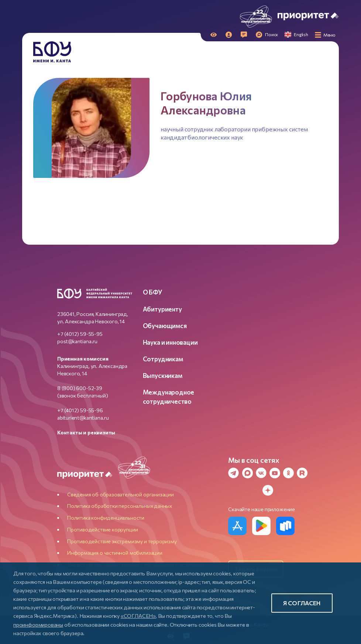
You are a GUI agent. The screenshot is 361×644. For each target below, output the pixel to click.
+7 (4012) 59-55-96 (80, 410)
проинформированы (38, 624)
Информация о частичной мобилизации (115, 553)
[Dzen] (266, 490)
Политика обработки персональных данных (120, 506)
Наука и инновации (170, 342)
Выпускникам (163, 375)
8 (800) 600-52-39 (80, 388)
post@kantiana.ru (77, 341)
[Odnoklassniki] (287, 473)
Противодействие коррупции (103, 529)
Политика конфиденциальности (106, 518)
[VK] (259, 473)
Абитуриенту (162, 309)
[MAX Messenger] (246, 473)
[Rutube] (300, 473)
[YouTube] (273, 473)
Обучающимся (165, 326)
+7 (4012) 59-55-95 (80, 334)
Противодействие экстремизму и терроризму (122, 541)
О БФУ (153, 292)
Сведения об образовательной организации (121, 494)
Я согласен (302, 603)
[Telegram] (232, 473)
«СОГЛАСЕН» (138, 616)
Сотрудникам (163, 359)
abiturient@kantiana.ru (83, 418)
